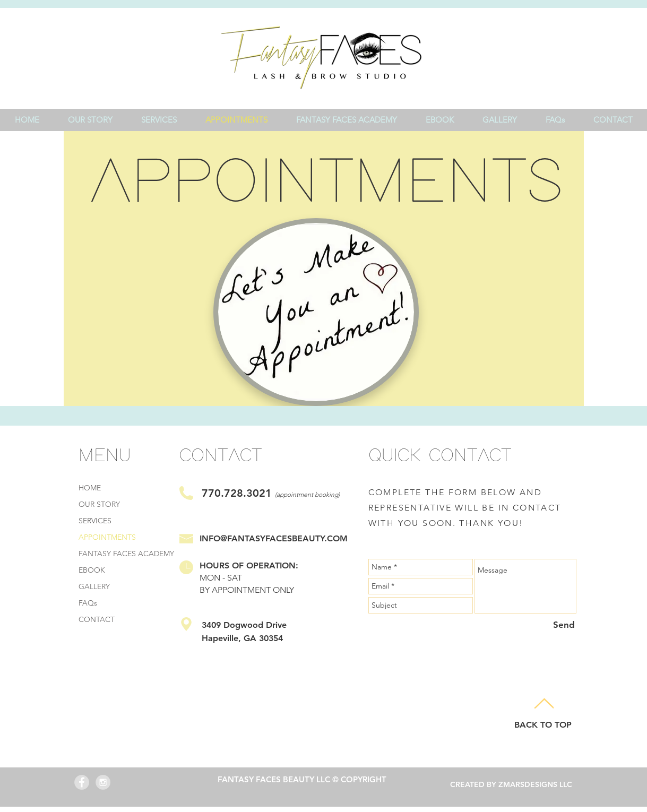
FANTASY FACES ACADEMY (126, 554)
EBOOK (92, 570)
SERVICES (95, 521)
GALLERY (94, 586)
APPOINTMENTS (107, 537)
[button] (159, 120)
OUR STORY (99, 504)
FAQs (88, 603)
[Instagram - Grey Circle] (103, 782)
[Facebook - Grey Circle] (82, 782)
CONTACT (97, 619)
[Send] (564, 625)
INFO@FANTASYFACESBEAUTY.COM (274, 538)
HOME (90, 488)
